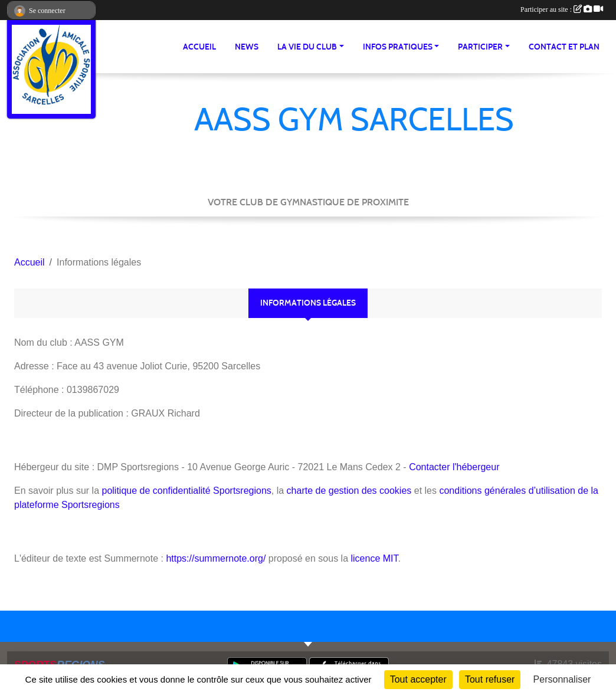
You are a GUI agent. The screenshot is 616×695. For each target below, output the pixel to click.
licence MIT (374, 558)
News (247, 47)
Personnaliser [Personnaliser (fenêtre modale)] (562, 679)
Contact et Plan (564, 47)
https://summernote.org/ (216, 558)
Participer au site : (562, 9)
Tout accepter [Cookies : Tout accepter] (418, 679)
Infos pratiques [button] (398, 47)
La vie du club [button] (307, 47)
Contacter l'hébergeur (454, 467)
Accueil (199, 47)
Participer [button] (480, 47)
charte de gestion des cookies (349, 491)
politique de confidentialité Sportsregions (187, 491)
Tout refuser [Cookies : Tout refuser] (490, 679)
